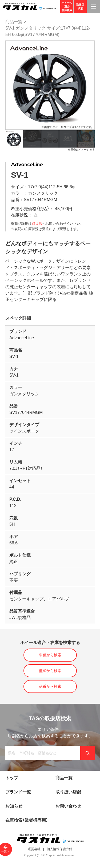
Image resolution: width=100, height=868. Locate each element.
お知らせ (14, 806)
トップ (12, 778)
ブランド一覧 (18, 792)
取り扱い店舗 (68, 792)
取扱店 (37, 224)
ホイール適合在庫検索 (67, 7)
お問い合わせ (68, 806)
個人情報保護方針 (59, 849)
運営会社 (34, 849)
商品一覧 (14, 22)
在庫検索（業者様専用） (27, 820)
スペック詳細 (18, 318)
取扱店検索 (80, 7)
